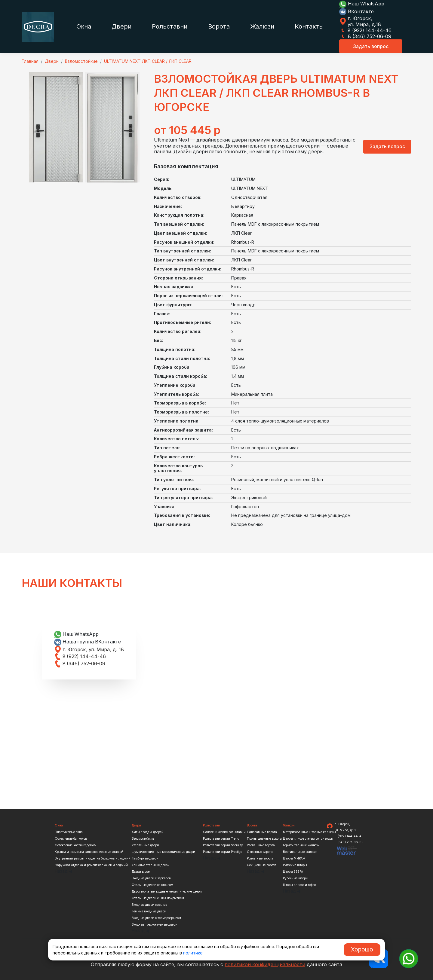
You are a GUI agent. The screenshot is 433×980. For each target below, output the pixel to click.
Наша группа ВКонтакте (88, 642)
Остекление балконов (71, 838)
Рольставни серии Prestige (223, 852)
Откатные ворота (260, 852)
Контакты (309, 26)
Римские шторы (295, 865)
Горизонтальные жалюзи (301, 845)
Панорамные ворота (262, 832)
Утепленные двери (145, 845)
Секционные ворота (262, 865)
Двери (121, 26)
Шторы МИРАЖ (294, 858)
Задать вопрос (371, 46)
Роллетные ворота (260, 858)
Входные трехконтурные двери (155, 924)
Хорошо (362, 949)
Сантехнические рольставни (224, 832)
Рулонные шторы (296, 878)
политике (193, 953)
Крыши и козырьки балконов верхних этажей (89, 852)
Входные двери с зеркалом (152, 878)
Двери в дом (141, 872)
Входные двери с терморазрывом (156, 918)
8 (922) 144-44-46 (365, 30)
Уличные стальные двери (151, 865)
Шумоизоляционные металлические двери (163, 852)
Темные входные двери (149, 911)
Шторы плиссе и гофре (299, 885)
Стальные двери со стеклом (152, 885)
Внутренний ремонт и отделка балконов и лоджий (93, 858)
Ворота (219, 26)
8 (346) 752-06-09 (365, 36)
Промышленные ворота (264, 838)
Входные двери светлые (149, 905)
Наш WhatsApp (362, 4)
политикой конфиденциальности (265, 964)
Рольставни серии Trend (221, 838)
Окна (84, 26)
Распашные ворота (261, 845)
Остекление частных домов (75, 845)
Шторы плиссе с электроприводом (308, 838)
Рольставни (170, 26)
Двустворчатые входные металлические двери (167, 891)
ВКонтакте (356, 11)
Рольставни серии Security (223, 845)
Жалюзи (262, 26)
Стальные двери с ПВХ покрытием (158, 898)
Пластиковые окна (69, 832)
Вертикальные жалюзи (300, 852)
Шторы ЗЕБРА (293, 872)
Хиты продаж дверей (148, 832)
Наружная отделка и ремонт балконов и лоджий (91, 865)
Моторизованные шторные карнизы (309, 832)
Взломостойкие (143, 838)
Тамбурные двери (145, 858)
